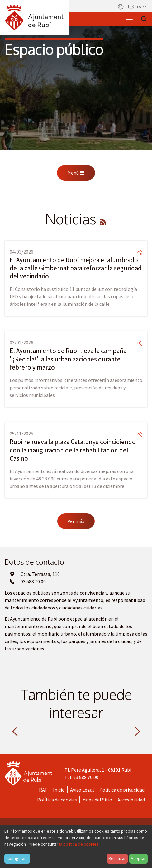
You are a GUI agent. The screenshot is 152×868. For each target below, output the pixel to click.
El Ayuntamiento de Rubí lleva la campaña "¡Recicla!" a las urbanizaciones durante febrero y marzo (68, 359)
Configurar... (17, 858)
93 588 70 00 (86, 777)
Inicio (59, 790)
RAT (43, 790)
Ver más (76, 521)
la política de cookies (79, 844)
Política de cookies (57, 800)
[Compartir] (140, 252)
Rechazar (117, 858)
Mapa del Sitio (97, 800)
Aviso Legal (82, 790)
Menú (76, 173)
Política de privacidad (122, 790)
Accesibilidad (131, 800)
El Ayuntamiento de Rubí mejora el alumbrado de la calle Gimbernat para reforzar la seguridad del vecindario (76, 268)
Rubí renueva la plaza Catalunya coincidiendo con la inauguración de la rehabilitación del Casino (73, 450)
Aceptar (138, 858)
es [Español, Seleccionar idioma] (142, 7)
